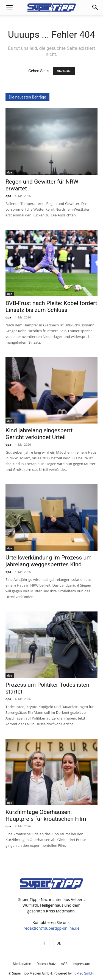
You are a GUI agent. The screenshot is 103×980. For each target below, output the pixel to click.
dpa (10, 172)
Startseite (64, 71)
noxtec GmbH (83, 973)
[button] (9, 7)
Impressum (81, 964)
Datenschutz (46, 964)
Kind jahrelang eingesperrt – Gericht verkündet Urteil (42, 434)
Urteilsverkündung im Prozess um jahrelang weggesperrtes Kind (48, 561)
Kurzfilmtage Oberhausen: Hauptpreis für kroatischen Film (46, 815)
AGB (64, 964)
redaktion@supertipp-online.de (52, 928)
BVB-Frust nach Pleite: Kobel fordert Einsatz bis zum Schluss (51, 307)
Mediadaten (22, 964)
